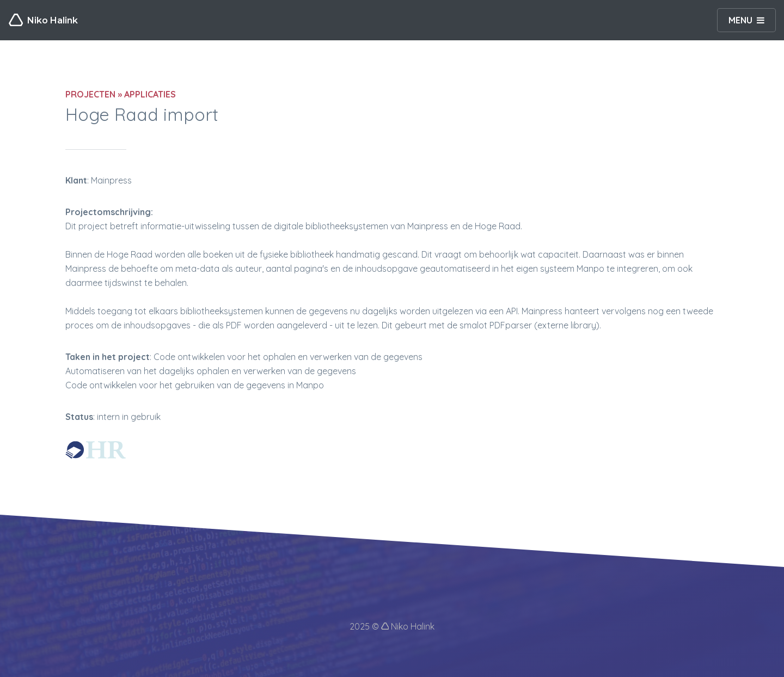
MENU (740, 20)
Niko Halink (43, 20)
